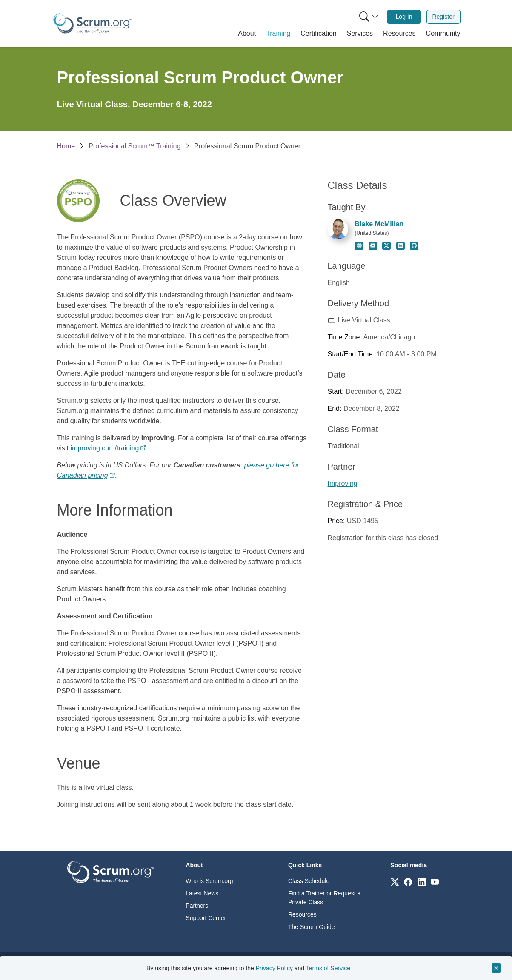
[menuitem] (368, 17)
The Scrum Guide (312, 927)
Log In (404, 17)
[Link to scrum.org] (395, 882)
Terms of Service (328, 968)
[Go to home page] (111, 871)
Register (443, 17)
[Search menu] (369, 17)
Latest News (202, 893)
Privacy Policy (274, 968)
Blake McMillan (379, 224)
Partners (197, 906)
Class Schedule (309, 881)
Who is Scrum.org (209, 881)
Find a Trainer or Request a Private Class (324, 898)
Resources (302, 914)
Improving (343, 483)
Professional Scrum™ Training (134, 146)
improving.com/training (105, 448)
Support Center (206, 918)
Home (66, 146)
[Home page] (93, 23)
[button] (247, 34)
